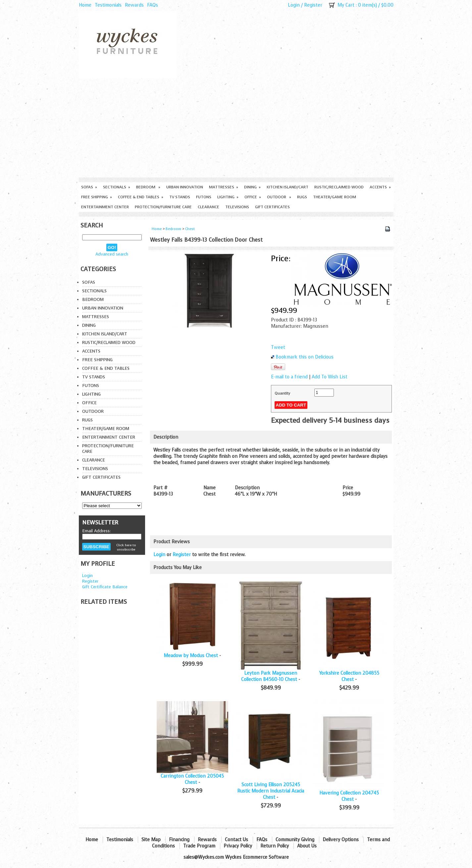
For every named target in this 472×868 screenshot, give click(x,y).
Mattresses (224, 187)
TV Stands (180, 197)
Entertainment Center (105, 207)
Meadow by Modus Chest (191, 656)
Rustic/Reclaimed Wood (339, 187)
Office (253, 197)
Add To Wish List (330, 377)
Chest (190, 229)
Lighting (228, 197)
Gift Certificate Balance (105, 587)
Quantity (282, 393)
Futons (204, 197)
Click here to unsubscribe (126, 547)
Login (294, 5)
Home (85, 5)
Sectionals (117, 187)
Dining (252, 187)
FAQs (153, 5)
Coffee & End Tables (141, 197)
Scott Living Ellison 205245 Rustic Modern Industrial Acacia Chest (271, 791)
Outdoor (279, 197)
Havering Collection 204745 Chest (349, 796)
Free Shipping (97, 197)
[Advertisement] (236, 128)
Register (313, 5)
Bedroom (148, 187)
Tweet (278, 347)
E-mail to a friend (289, 377)
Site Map (151, 840)
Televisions (237, 207)
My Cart (346, 5)
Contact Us (236, 840)
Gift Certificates (272, 207)
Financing (179, 840)
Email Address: (96, 531)
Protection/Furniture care (163, 207)
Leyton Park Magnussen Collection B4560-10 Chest (269, 676)
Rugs (302, 197)
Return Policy (275, 846)
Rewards (134, 5)
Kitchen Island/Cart (288, 187)
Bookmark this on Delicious (305, 357)
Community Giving (295, 840)
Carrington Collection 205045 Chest (192, 779)
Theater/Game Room (335, 197)
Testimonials (108, 5)
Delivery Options (341, 840)
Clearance (209, 207)
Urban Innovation (185, 187)
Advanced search (112, 254)
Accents (380, 187)
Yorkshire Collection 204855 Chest (349, 676)
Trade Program (199, 846)
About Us (307, 846)
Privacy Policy (238, 846)
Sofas (89, 187)
